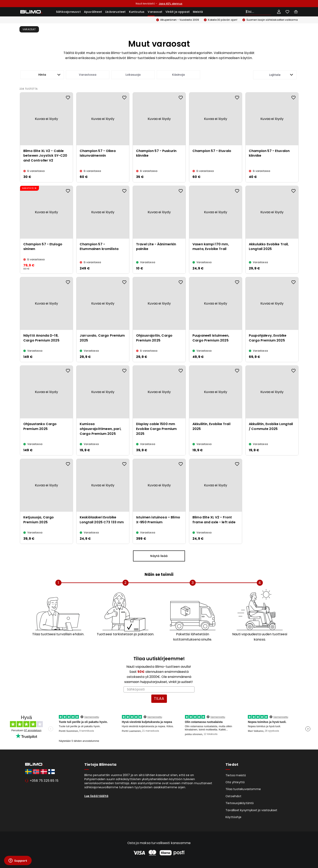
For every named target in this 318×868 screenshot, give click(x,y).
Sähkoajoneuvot (68, 12)
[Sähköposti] (159, 689)
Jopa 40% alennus (171, 4)
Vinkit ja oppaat (178, 12)
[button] (42, 75)
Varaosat (155, 12)
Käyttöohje (233, 817)
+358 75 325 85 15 (44, 781)
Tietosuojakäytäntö (240, 803)
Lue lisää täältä (96, 796)
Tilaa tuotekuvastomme (243, 789)
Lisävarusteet (115, 12)
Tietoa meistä (236, 775)
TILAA (159, 698)
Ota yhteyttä (235, 782)
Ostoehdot (233, 796)
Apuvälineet (93, 12)
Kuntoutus (137, 12)
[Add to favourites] (68, 98)
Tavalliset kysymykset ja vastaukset (251, 810)
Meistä (198, 12)
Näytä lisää (159, 556)
